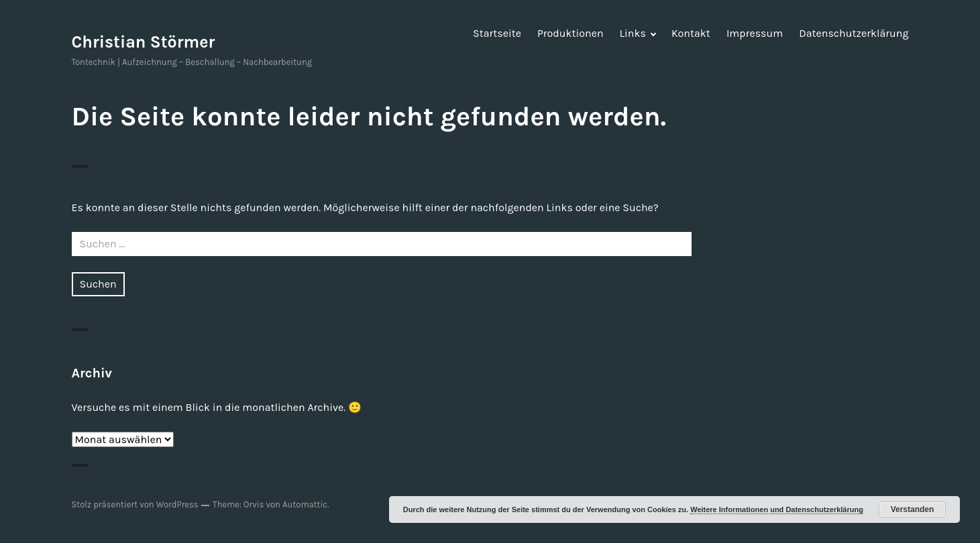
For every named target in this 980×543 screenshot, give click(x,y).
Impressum (755, 33)
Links (633, 33)
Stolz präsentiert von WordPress (135, 504)
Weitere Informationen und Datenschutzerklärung (777, 509)
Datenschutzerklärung (854, 33)
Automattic (305, 504)
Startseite (497, 33)
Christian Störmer (144, 42)
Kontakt (691, 33)
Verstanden (913, 509)
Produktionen (570, 33)
